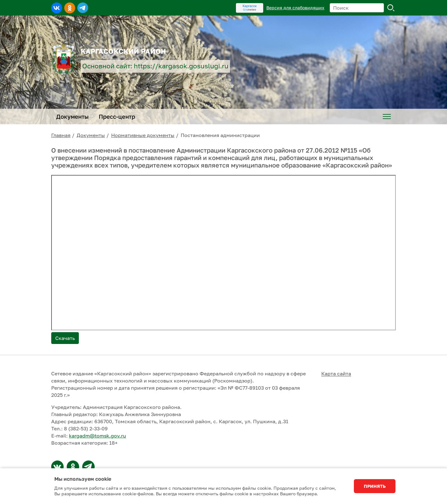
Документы (91, 135)
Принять (375, 486)
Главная (61, 135)
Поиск (391, 8)
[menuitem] (387, 117)
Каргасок (249, 6)
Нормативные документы (143, 135)
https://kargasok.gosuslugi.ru (181, 66)
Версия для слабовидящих (295, 8)
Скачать (65, 338)
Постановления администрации (220, 135)
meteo (250, 10)
